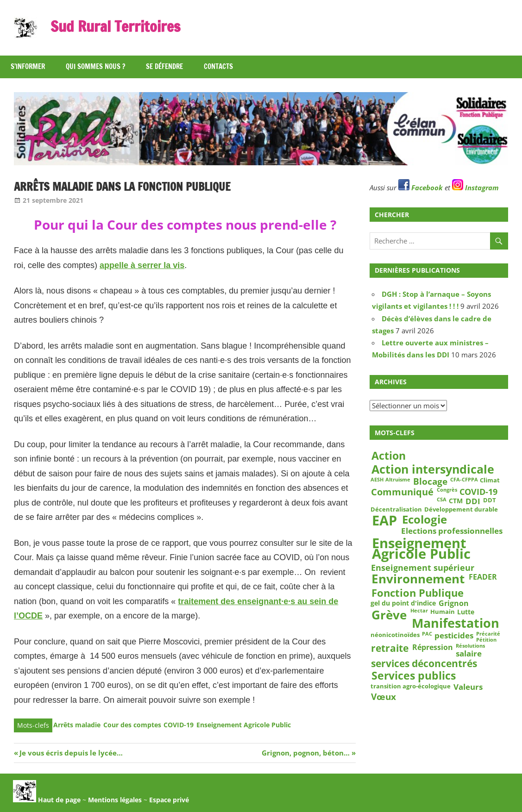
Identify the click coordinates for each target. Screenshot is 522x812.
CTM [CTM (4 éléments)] (456, 500)
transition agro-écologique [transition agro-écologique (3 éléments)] (411, 686)
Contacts (218, 66)
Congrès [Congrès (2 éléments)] (447, 490)
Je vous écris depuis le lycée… (71, 753)
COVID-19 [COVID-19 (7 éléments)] (478, 491)
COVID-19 (179, 725)
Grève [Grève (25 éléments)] (389, 615)
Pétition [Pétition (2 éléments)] (486, 640)
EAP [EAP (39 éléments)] (384, 521)
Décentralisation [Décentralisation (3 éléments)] (396, 510)
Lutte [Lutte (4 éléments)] (466, 612)
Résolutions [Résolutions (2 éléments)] (470, 646)
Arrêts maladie (77, 725)
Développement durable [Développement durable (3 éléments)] (461, 510)
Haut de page (47, 800)
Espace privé (169, 800)
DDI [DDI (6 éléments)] (473, 501)
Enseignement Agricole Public (244, 725)
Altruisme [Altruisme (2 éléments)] (398, 480)
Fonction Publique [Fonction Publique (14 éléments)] (418, 593)
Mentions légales (115, 800)
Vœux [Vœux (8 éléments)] (384, 697)
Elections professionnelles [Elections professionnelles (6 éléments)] (452, 531)
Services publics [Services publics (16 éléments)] (414, 676)
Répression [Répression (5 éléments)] (433, 647)
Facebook (421, 187)
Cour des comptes (132, 725)
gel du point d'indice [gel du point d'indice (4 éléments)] (403, 603)
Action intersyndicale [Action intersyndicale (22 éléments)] (433, 469)
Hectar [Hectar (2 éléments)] (419, 611)
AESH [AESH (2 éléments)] (377, 480)
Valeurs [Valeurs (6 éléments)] (468, 687)
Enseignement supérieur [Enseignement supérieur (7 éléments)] (423, 567)
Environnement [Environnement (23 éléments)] (418, 579)
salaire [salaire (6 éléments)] (469, 653)
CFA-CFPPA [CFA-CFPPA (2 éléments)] (464, 480)
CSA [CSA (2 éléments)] (442, 500)
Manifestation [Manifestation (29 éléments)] (456, 623)
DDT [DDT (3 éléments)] (490, 500)
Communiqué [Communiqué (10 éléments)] (402, 492)
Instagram (475, 187)
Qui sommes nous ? (95, 66)
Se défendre (164, 66)
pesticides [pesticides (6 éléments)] (454, 636)
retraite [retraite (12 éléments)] (390, 648)
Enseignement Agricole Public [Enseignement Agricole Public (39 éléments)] (421, 549)
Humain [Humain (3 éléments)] (443, 612)
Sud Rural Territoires (115, 26)
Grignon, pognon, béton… (306, 753)
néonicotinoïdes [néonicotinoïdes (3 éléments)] (395, 635)
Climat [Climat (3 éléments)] (490, 480)
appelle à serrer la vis (142, 265)
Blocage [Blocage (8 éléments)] (430, 481)
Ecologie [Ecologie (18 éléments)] (425, 519)
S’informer (28, 66)
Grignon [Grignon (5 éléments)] (454, 603)
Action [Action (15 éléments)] (389, 456)
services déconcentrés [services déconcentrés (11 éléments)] (424, 664)
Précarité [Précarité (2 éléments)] (488, 634)
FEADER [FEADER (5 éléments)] (483, 577)
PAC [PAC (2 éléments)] (427, 634)
